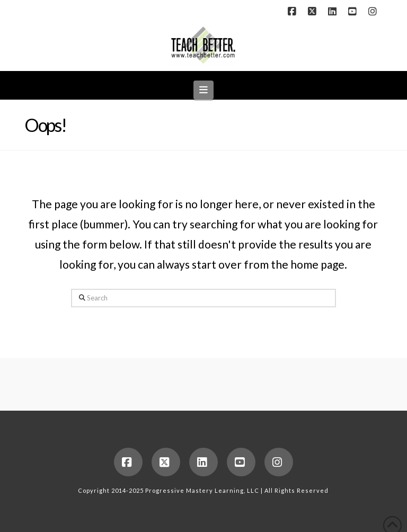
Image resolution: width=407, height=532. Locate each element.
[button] (204, 90)
